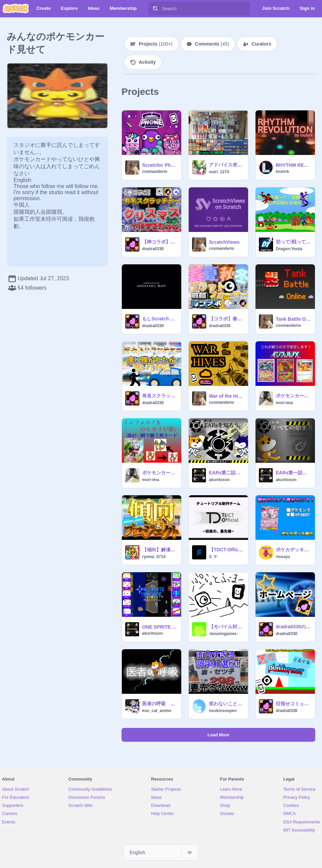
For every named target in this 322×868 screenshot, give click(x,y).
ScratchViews (224, 242)
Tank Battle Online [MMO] (293, 319)
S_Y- (213, 557)
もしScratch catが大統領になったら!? (160, 319)
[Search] (155, 8)
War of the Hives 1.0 (226, 396)
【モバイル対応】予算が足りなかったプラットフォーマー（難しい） (226, 627)
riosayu (283, 557)
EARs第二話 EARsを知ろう (226, 473)
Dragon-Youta (289, 249)
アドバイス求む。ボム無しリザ (226, 165)
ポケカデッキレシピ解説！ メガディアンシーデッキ (293, 550)
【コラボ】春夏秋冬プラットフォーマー (226, 319)
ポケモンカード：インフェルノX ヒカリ (160, 473)
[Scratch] (16, 8)
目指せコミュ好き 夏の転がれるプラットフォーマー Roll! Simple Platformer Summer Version (293, 704)
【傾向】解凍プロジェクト (160, 550)
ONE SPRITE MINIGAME (160, 627)
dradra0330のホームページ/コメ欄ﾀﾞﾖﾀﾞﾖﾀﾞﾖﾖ (293, 627)
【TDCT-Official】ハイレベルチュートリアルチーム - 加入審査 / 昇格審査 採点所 (226, 550)
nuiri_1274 (219, 172)
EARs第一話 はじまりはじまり (293, 473)
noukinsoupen (223, 711)
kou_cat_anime (157, 711)
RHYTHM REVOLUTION (293, 165)
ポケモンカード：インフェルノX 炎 (293, 396)
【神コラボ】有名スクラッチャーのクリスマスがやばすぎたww (160, 242)
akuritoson (219, 480)
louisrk (282, 172)
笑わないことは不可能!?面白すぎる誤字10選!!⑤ (226, 704)
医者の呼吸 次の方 (160, 704)
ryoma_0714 (154, 557)
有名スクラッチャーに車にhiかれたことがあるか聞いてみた (160, 396)
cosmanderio (155, 172)
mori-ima (284, 403)
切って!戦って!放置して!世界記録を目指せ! (293, 242)
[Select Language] (161, 852)
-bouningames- (223, 634)
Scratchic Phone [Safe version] (160, 165)
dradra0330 (153, 249)
